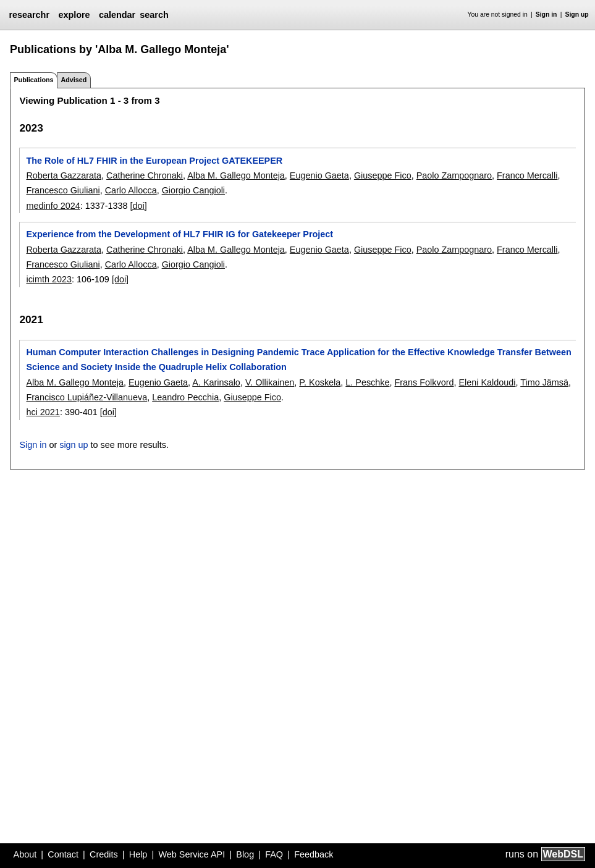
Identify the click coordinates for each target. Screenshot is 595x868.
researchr (29, 15)
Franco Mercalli (527, 175)
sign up (74, 445)
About (25, 854)
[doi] (139, 206)
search (154, 15)
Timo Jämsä (544, 382)
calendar (117, 15)
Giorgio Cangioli (193, 190)
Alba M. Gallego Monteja (236, 175)
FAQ (274, 854)
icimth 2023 (49, 279)
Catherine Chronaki (145, 175)
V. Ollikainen (270, 382)
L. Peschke (367, 382)
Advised (74, 80)
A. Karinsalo (216, 382)
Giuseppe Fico (383, 175)
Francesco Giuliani (63, 190)
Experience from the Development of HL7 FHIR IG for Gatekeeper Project (179, 234)
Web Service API (192, 854)
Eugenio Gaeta (319, 175)
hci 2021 (43, 412)
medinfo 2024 (53, 206)
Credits (104, 854)
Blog (245, 854)
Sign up (577, 15)
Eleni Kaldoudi (487, 382)
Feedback (314, 854)
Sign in (546, 15)
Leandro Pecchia (185, 397)
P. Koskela (320, 382)
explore (74, 15)
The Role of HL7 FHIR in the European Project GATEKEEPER (154, 161)
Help (138, 854)
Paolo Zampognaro (454, 175)
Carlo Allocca (131, 190)
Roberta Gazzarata (64, 175)
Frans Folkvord (424, 382)
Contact (63, 854)
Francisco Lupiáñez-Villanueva (87, 397)
